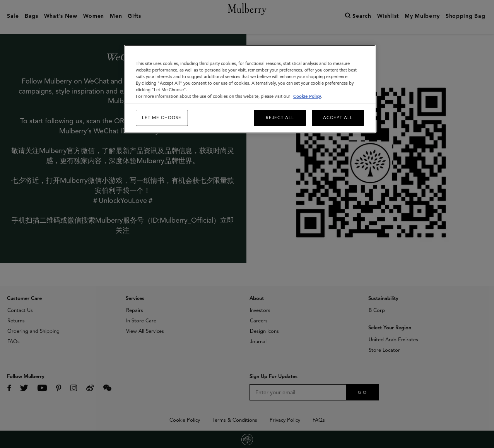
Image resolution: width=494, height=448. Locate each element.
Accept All (338, 118)
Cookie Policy (307, 96)
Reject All (280, 118)
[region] (250, 89)
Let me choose (162, 118)
